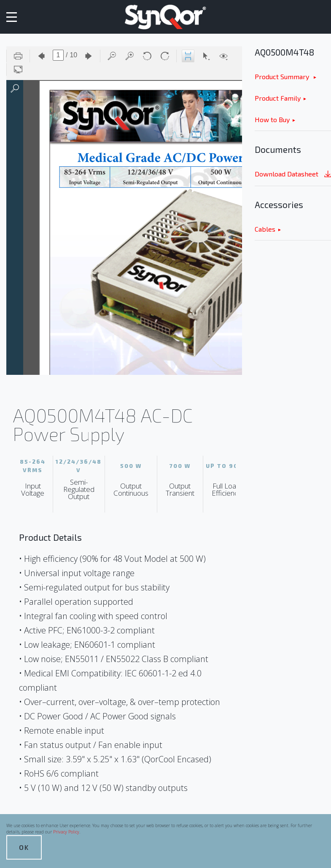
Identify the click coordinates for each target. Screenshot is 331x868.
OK (24, 847)
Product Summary (283, 76)
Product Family (278, 98)
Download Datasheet (293, 175)
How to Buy (272, 119)
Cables (265, 229)
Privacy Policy (66, 832)
